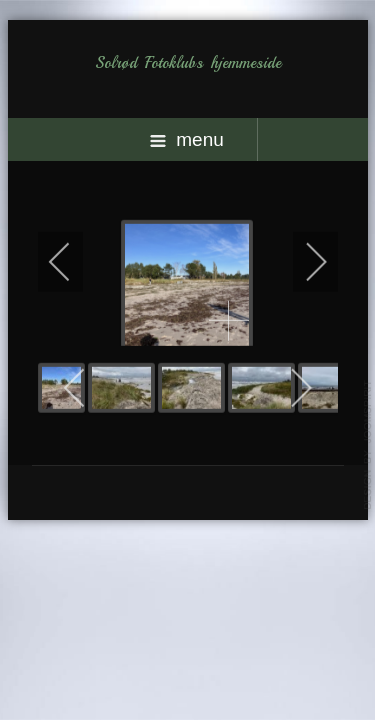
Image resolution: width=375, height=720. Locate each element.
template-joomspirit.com (368, 445)
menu (187, 139)
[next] (303, 261)
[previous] (73, 261)
